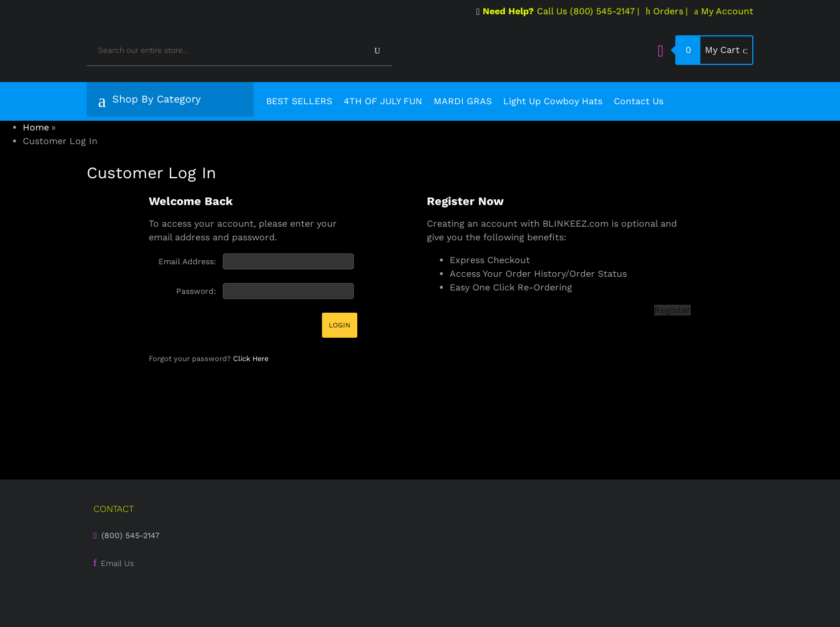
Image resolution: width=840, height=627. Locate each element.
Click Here (251, 358)
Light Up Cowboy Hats (553, 101)
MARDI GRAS (463, 101)
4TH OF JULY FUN (383, 101)
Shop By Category (149, 101)
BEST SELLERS (299, 101)
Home (36, 127)
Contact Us (639, 101)
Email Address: (187, 261)
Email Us (117, 563)
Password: (196, 291)
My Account (724, 11)
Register (672, 310)
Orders (664, 11)
